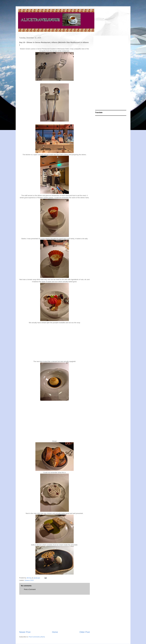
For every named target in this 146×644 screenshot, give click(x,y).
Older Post (85, 632)
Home (55, 632)
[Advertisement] (55, 613)
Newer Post (25, 632)
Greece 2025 (29, 580)
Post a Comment (30, 589)
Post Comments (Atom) (37, 637)
